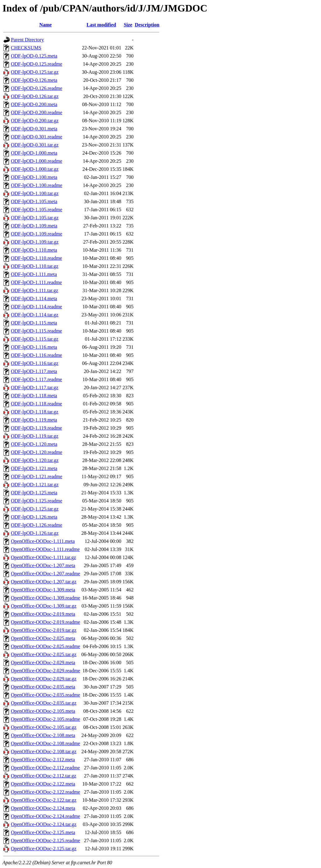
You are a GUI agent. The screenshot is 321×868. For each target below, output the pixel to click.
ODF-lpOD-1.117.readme (37, 379)
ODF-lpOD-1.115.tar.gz (35, 339)
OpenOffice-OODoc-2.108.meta (43, 735)
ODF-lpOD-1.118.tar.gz (35, 412)
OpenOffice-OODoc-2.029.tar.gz (44, 679)
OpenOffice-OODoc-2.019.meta (43, 614)
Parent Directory (27, 40)
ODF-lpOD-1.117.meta (34, 371)
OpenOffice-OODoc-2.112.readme (45, 768)
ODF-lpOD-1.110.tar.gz (35, 266)
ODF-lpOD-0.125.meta (34, 56)
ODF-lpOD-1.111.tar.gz (34, 290)
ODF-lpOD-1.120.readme (37, 452)
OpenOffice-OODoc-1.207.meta (43, 565)
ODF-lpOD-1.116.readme (37, 355)
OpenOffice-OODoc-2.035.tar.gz (44, 703)
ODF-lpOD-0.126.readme (37, 88)
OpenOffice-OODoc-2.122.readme (46, 792)
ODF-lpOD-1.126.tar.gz (35, 533)
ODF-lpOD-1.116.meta (34, 347)
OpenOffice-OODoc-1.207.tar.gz (44, 582)
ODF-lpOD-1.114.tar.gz (35, 315)
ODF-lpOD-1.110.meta (34, 250)
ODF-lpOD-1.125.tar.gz (35, 509)
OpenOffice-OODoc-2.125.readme (46, 840)
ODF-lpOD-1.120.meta (34, 444)
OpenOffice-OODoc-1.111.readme (45, 549)
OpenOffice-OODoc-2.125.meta (43, 832)
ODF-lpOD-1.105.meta (34, 201)
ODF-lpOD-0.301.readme (37, 137)
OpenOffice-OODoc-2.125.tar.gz (44, 849)
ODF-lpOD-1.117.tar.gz (35, 387)
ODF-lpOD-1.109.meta (34, 226)
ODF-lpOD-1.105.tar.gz (35, 218)
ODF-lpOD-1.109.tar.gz (35, 242)
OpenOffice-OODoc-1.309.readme (46, 598)
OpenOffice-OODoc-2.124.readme (46, 816)
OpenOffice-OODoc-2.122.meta (43, 784)
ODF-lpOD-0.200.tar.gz (35, 121)
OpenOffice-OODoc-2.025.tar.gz (44, 654)
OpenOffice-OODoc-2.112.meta (43, 760)
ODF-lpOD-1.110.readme (37, 258)
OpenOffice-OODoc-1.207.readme (46, 574)
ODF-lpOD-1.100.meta (34, 177)
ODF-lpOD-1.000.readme (37, 161)
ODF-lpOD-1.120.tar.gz (35, 460)
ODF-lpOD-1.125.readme (37, 501)
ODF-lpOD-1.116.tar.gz (35, 363)
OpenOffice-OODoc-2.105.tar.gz (44, 727)
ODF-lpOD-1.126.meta (34, 517)
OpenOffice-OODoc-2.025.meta (43, 638)
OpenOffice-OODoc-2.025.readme (46, 646)
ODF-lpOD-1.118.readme (37, 404)
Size (128, 25)
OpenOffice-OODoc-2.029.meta (43, 663)
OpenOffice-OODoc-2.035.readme (46, 695)
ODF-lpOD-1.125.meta (34, 493)
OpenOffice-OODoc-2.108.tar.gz (44, 751)
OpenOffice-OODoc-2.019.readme (46, 622)
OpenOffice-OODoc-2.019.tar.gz (44, 630)
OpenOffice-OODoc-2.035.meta (43, 687)
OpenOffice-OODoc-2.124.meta (43, 808)
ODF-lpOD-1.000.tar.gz (35, 169)
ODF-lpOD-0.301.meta (34, 129)
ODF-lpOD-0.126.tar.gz (35, 96)
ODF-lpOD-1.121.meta (34, 468)
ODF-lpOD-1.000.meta (34, 153)
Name (45, 25)
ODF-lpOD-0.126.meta (34, 80)
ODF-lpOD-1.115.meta (34, 323)
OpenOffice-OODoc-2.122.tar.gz (44, 800)
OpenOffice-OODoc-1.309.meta (43, 590)
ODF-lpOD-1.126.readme (37, 525)
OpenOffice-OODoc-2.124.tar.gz (44, 824)
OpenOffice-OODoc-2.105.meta (43, 711)
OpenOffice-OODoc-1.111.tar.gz (44, 557)
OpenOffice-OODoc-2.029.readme (46, 671)
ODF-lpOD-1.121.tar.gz (35, 485)
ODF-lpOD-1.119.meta (34, 420)
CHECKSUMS (26, 48)
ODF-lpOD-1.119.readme (37, 428)
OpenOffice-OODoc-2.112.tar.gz (44, 776)
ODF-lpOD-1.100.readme (37, 185)
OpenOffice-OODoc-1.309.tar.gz (44, 606)
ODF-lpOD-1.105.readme (37, 210)
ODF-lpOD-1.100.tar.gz (35, 193)
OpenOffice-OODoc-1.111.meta (43, 541)
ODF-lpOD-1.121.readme (37, 476)
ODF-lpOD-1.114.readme (37, 307)
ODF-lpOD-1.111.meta (34, 274)
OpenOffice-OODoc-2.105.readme (46, 719)
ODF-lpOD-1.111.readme (36, 282)
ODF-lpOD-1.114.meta (34, 299)
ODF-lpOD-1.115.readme (37, 331)
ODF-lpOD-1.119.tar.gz (35, 436)
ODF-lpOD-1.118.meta (34, 396)
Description (147, 25)
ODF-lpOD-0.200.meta (34, 104)
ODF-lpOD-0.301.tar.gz (35, 145)
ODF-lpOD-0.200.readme (37, 112)
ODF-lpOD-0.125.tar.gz (35, 72)
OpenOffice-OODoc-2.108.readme (46, 743)
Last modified (101, 25)
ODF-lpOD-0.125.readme (37, 64)
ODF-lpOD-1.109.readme (37, 234)
